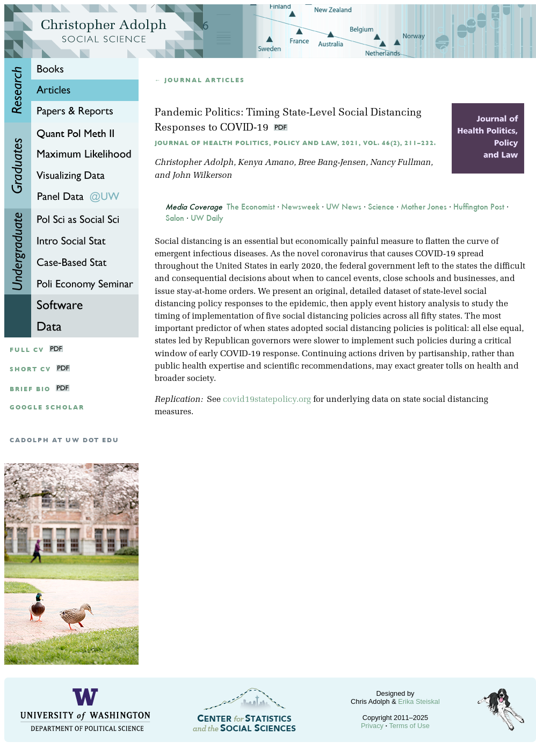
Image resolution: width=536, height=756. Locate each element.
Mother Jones (424, 207)
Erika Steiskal (419, 701)
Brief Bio (30, 389)
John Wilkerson (202, 176)
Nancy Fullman (400, 163)
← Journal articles (200, 80)
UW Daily (207, 218)
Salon (175, 218)
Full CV (27, 350)
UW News (344, 207)
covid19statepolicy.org (267, 400)
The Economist (251, 207)
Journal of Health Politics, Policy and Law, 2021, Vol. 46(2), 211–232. (295, 143)
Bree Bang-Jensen (332, 163)
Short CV (30, 369)
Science (381, 207)
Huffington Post (479, 207)
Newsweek (300, 207)
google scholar (47, 408)
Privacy (372, 726)
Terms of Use (409, 726)
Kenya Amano (266, 163)
